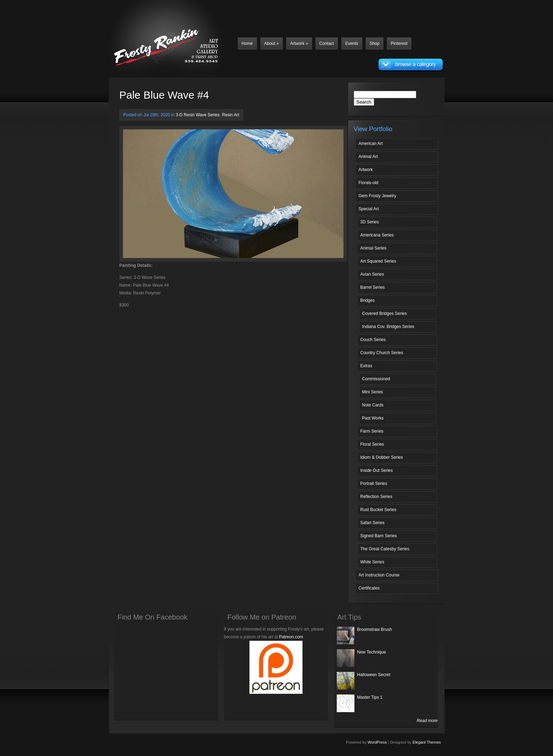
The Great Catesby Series (385, 549)
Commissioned (376, 379)
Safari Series (373, 523)
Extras (366, 366)
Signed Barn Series (379, 536)
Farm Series (372, 431)
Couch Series (373, 340)
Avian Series (372, 274)
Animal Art (368, 157)
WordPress (377, 742)
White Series (372, 562)
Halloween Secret (374, 675)
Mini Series (373, 392)
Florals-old (369, 183)
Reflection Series (376, 497)
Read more (427, 721)
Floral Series (372, 444)
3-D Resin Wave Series (198, 115)
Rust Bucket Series (378, 510)
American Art (371, 143)
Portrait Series (374, 484)
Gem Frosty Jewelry (378, 196)
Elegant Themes (427, 742)
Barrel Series (373, 287)
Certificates (369, 588)
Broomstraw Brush (375, 629)
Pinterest (399, 43)
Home (247, 43)
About (272, 43)
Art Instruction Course (379, 575)
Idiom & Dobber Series (382, 457)
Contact (327, 43)
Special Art (369, 209)
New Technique (372, 652)
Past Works (373, 418)
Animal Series (373, 248)
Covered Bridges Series (385, 313)
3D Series (370, 222)
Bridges (368, 300)
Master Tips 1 (370, 697)
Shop (375, 43)
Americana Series (377, 235)
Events (352, 43)
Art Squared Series (378, 261)
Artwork (299, 43)
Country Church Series (382, 353)
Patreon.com (291, 637)
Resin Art (231, 115)
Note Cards (373, 405)
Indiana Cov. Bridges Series (388, 327)
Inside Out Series (377, 470)
